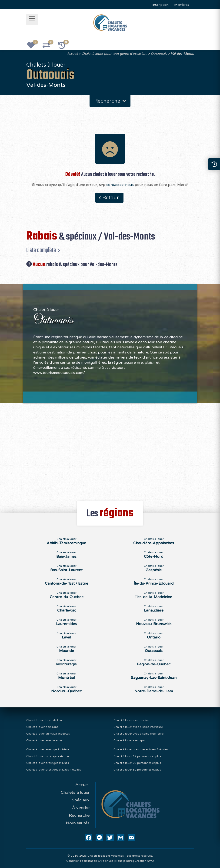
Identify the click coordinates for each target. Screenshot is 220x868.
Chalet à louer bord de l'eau (45, 720)
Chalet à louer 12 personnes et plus (137, 756)
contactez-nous (120, 185)
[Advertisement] (110, 450)
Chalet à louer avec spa (129, 740)
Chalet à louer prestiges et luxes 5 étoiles (141, 749)
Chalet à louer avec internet (45, 740)
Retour (111, 198)
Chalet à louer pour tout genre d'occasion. (114, 54)
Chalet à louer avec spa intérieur (48, 749)
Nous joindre (124, 861)
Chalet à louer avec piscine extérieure (138, 734)
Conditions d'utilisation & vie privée (90, 861)
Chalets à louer (75, 792)
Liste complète (41, 250)
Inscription (160, 5)
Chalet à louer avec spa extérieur (48, 756)
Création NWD (144, 861)
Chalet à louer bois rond (42, 727)
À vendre (81, 808)
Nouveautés (78, 823)
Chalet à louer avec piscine (131, 720)
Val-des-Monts (182, 54)
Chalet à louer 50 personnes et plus (137, 770)
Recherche (111, 101)
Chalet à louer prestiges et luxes (48, 763)
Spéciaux (81, 800)
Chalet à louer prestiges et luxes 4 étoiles (54, 770)
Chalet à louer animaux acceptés (48, 734)
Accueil (72, 54)
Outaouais (159, 54)
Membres (182, 5)
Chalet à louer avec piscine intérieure (138, 727)
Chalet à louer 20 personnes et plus (137, 763)
